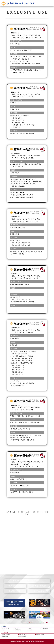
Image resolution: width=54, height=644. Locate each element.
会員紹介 (3, 630)
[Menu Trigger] (48, 3)
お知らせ (16, 628)
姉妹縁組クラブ (18, 630)
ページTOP (28, 622)
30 (38, 512)
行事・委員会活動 (44, 628)
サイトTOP (44, 622)
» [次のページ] (44, 512)
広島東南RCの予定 (23, 634)
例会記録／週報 (5, 636)
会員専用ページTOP (6, 634)
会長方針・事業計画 (40, 634)
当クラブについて (5, 628)
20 (34, 512)
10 (31, 512)
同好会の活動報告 (22, 636)
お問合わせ (30, 630)
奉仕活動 (29, 628)
